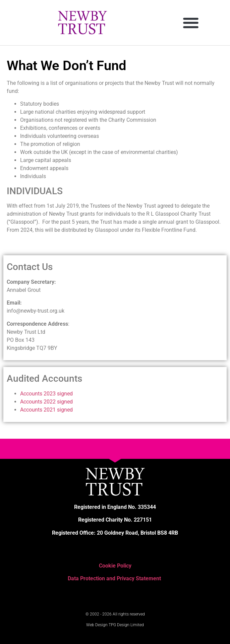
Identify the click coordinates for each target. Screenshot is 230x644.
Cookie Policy (115, 566)
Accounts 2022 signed (46, 402)
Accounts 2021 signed (46, 410)
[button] (191, 23)
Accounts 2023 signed (46, 394)
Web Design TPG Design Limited (115, 625)
